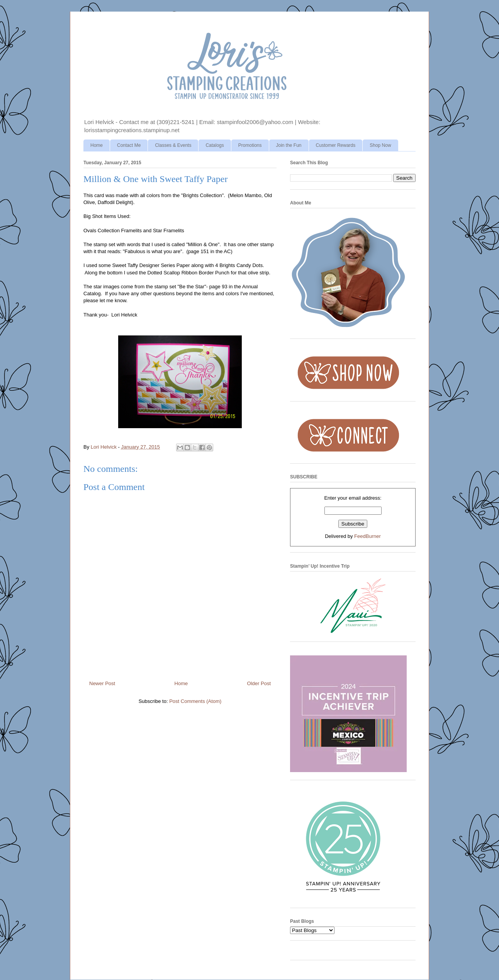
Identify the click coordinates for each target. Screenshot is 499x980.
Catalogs (215, 145)
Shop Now (380, 145)
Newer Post (102, 683)
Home (97, 145)
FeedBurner (367, 536)
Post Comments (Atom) (195, 701)
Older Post (259, 683)
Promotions (250, 145)
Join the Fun (289, 145)
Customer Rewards (336, 145)
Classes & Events (173, 145)
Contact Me (129, 145)
